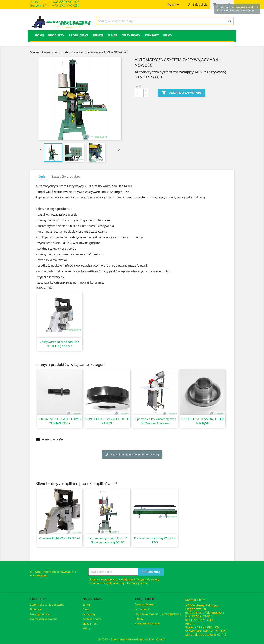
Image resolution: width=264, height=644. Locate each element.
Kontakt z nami (92, 619)
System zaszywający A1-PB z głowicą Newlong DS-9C (107, 540)
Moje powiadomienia (148, 623)
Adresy (139, 619)
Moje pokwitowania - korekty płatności (158, 614)
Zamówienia (142, 609)
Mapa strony (90, 624)
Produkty (56, 35)
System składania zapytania (47, 605)
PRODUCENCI (78, 35)
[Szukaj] (165, 21)
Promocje (36, 609)
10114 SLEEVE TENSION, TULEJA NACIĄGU (203, 421)
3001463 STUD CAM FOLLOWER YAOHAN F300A (60, 421)
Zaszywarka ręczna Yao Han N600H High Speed (60, 344)
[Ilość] (139, 93)
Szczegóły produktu (66, 176)
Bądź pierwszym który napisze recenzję (132, 455)
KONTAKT (152, 35)
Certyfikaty (131, 35)
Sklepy (86, 628)
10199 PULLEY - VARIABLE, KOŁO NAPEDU (107, 421)
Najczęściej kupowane (44, 619)
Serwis (98, 35)
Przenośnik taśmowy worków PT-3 (155, 540)
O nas (112, 35)
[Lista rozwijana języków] (174, 5)
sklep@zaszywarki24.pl (209, 635)
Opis (42, 176)
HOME (39, 35)
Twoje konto (145, 599)
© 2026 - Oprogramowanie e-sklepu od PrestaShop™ (132, 639)
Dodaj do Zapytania (181, 93)
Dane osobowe (144, 604)
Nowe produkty (40, 614)
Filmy (168, 35)
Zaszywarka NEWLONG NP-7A (60, 538)
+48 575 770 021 (66, 5)
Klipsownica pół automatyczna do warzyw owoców (155, 421)
